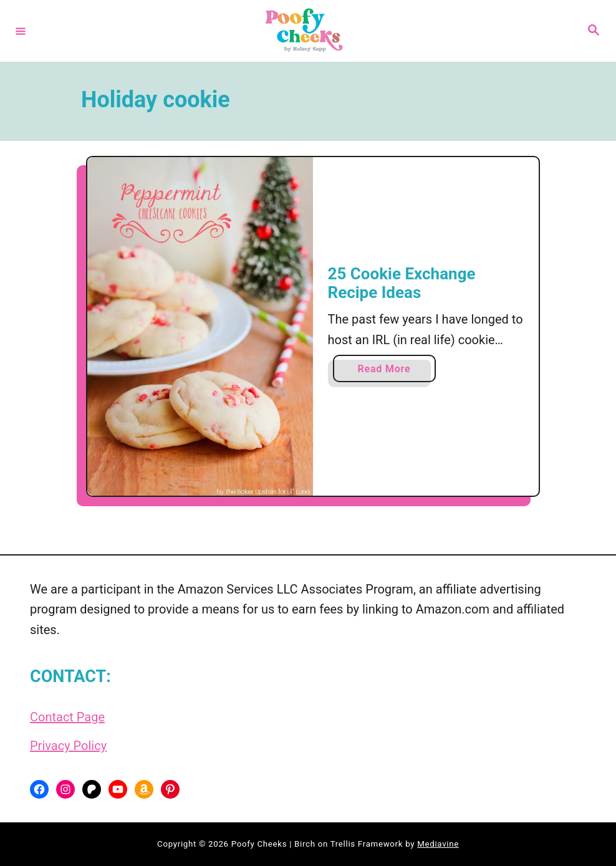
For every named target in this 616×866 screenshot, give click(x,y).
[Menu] (21, 31)
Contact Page (67, 717)
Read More (387, 371)
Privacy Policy (68, 746)
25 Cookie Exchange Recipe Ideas (402, 283)
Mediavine (438, 844)
